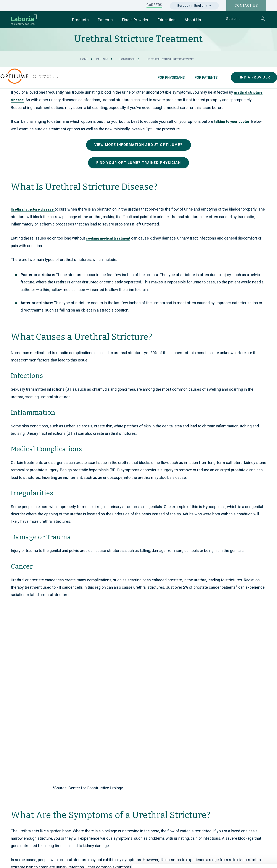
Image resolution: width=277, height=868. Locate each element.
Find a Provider (254, 77)
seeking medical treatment (108, 238)
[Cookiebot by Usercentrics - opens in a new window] (28, 860)
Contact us (246, 6)
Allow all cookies (241, 806)
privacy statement (133, 842)
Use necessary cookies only (241, 821)
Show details (229, 860)
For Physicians (171, 78)
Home (84, 59)
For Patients (206, 78)
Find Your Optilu (139, 162)
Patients (102, 59)
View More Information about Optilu (138, 145)
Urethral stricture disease (33, 209)
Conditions (127, 59)
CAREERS (154, 5)
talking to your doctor (232, 122)
